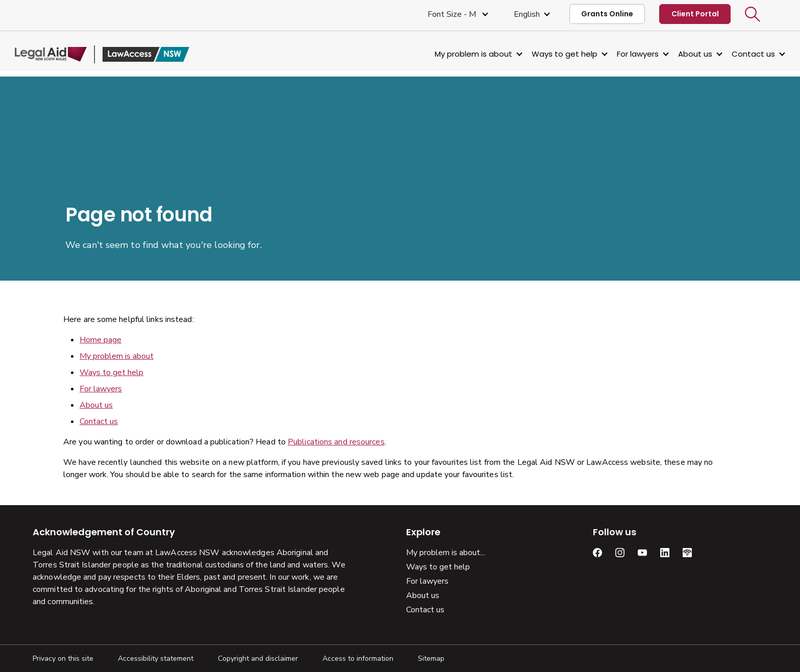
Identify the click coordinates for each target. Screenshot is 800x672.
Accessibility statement (156, 658)
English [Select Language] (527, 14)
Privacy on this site (63, 658)
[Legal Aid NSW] (120, 54)
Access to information (358, 658)
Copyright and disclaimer (258, 658)
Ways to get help (547, 54)
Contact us (735, 54)
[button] (753, 14)
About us (677, 54)
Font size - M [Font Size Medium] (453, 14)
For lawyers (620, 54)
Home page (101, 340)
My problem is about (456, 54)
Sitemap (431, 658)
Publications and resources (336, 442)
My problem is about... (445, 553)
